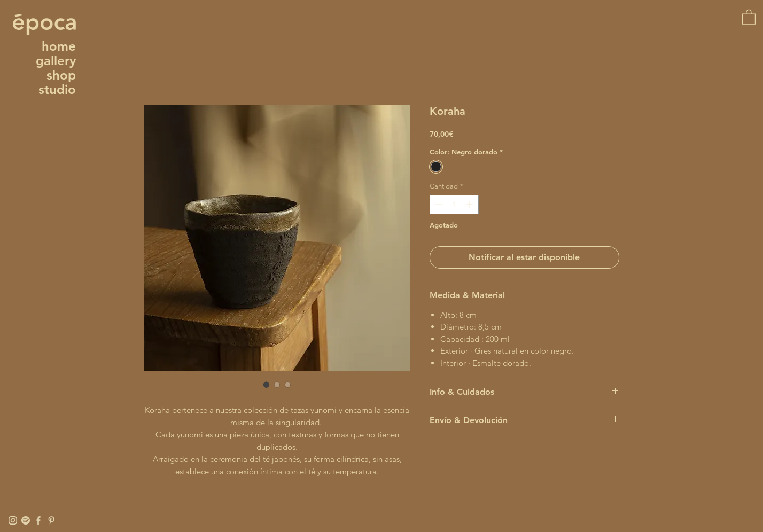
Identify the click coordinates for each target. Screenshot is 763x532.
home (59, 46)
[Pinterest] (51, 520)
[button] (749, 17)
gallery (56, 61)
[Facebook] (38, 520)
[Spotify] (26, 520)
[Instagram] (13, 520)
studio (57, 89)
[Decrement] (438, 205)
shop (61, 75)
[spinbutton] (454, 205)
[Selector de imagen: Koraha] (267, 385)
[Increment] (471, 205)
